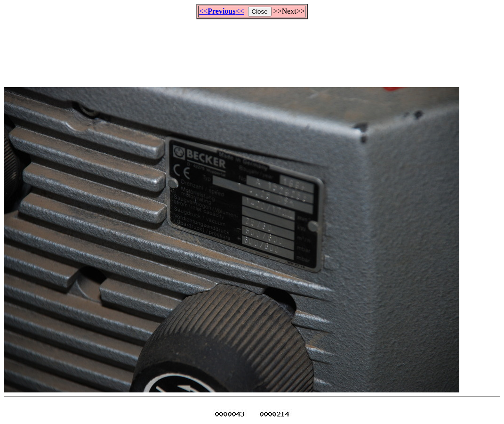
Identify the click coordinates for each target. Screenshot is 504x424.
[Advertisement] (252, 49)
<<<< (221, 11)
